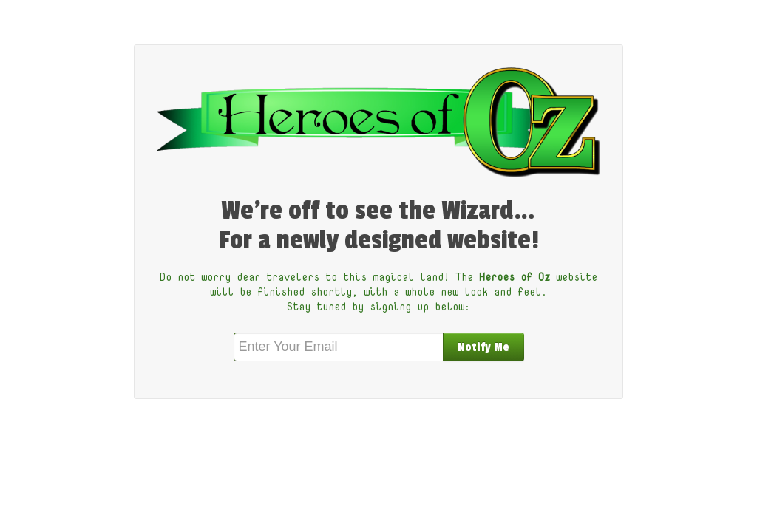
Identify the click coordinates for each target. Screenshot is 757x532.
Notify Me (483, 347)
